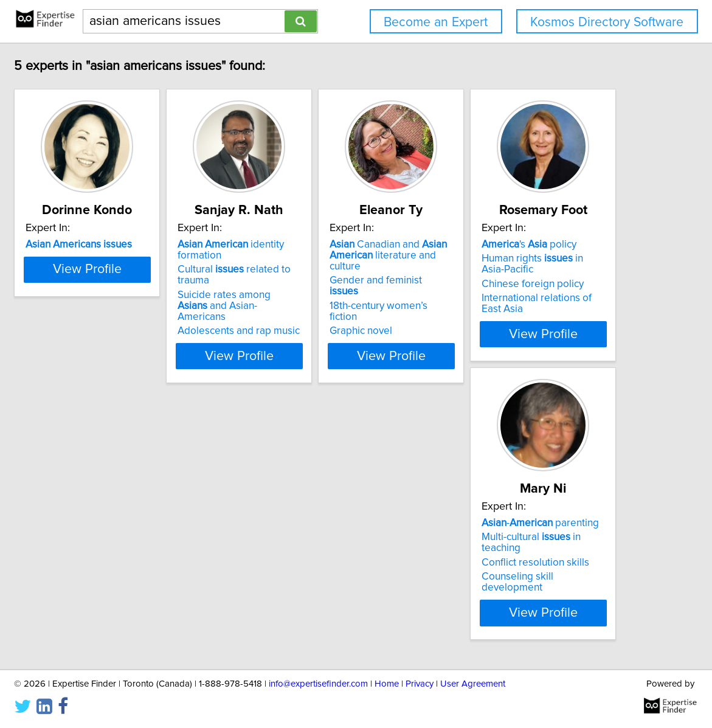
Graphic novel (490, 298)
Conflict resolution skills (330, 552)
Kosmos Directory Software (607, 22)
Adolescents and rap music (338, 298)
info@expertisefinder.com (318, 684)
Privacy (420, 684)
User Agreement (473, 684)
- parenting (335, 523)
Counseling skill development (344, 566)
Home (387, 684)
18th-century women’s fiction (523, 284)
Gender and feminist (521, 269)
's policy (142, 523)
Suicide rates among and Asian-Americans (349, 279)
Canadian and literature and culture (529, 250)
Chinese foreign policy (145, 563)
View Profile (171, 334)
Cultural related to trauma (350, 258)
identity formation (353, 244)
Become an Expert (436, 22)
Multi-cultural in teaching (347, 537)
